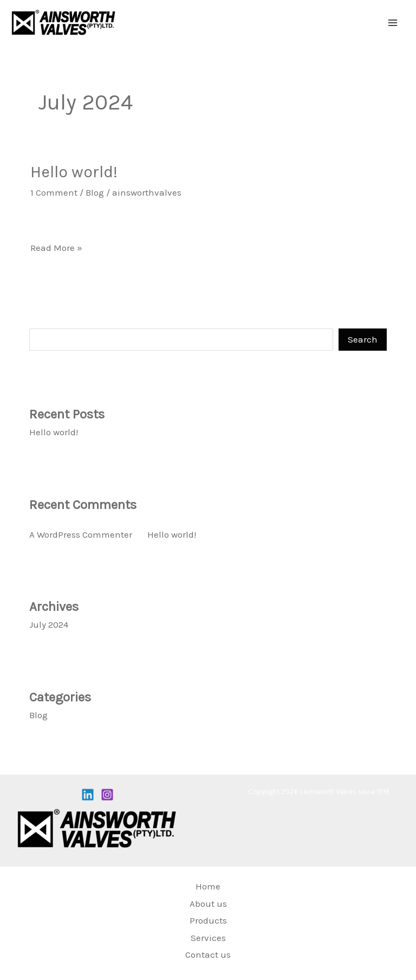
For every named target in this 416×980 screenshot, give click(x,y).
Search (44, 319)
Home (208, 886)
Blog (95, 192)
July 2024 (49, 624)
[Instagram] (107, 795)
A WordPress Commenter (81, 534)
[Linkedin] (88, 795)
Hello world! (74, 172)
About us (208, 904)
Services (208, 938)
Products (208, 920)
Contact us (208, 955)
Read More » (56, 246)
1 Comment (54, 192)
